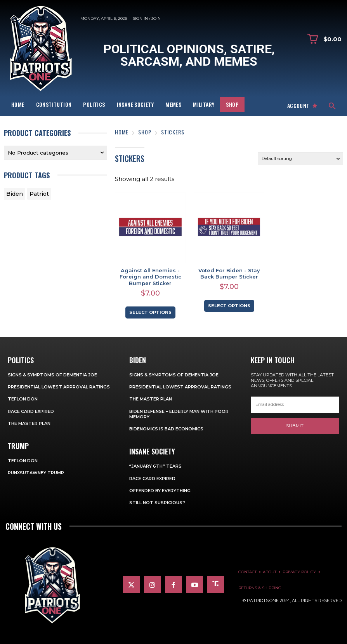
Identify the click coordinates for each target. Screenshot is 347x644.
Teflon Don (23, 399)
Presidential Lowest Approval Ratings (59, 387)
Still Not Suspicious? (157, 503)
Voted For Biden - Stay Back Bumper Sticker (229, 274)
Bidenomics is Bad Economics (166, 429)
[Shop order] (300, 159)
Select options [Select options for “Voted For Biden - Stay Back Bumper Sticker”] (229, 306)
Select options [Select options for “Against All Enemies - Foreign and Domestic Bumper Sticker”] (150, 312)
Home (122, 132)
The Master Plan (29, 423)
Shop (145, 132)
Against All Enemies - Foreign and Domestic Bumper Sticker (150, 277)
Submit (295, 426)
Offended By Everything (160, 491)
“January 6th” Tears (155, 466)
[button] (332, 106)
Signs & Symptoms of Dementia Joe (52, 375)
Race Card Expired (31, 411)
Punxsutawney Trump (36, 473)
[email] (295, 405)
